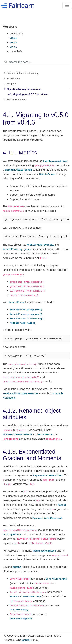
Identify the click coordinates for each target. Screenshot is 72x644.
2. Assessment (12, 78)
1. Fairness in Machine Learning (21, 73)
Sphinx (26, 640)
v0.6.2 (14, 42)
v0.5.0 (14, 38)
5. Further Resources (16, 100)
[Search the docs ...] (36, 62)
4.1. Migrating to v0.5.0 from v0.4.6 (28, 94)
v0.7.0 (14, 47)
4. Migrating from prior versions (22, 89)
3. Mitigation (11, 84)
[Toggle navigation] (67, 5)
